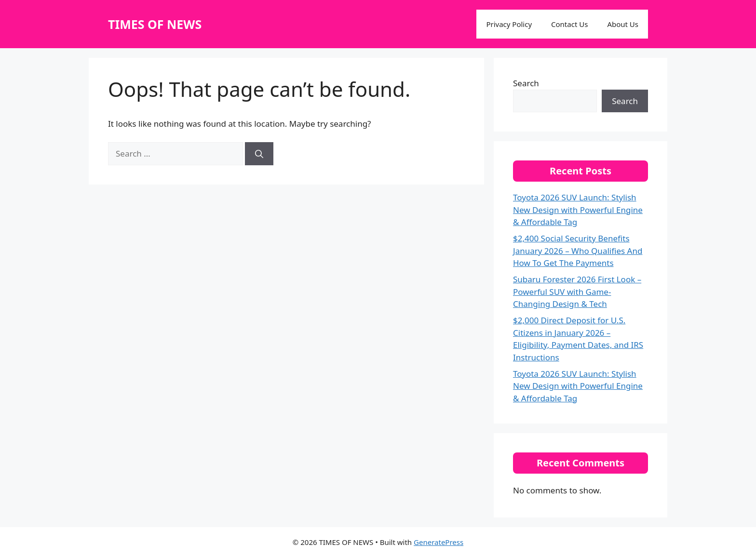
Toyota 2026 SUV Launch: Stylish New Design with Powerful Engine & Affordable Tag (578, 210)
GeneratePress (439, 542)
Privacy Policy (509, 24)
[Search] (259, 154)
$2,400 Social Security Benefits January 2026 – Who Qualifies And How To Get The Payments (578, 251)
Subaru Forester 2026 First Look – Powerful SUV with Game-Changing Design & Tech (577, 292)
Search (526, 83)
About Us (623, 24)
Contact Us (569, 24)
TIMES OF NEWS (155, 24)
